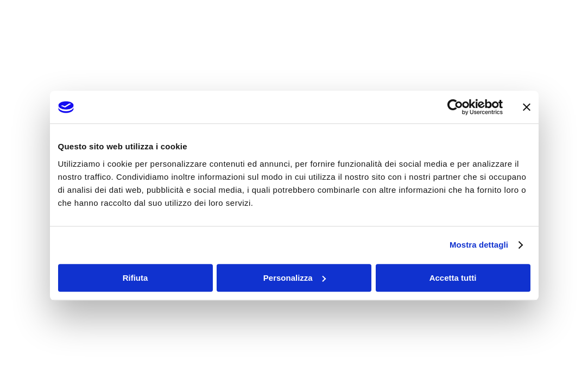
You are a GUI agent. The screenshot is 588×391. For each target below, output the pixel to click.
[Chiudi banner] (527, 107)
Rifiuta (135, 278)
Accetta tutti (453, 278)
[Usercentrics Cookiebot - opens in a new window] (455, 107)
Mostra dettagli (479, 245)
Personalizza (295, 278)
